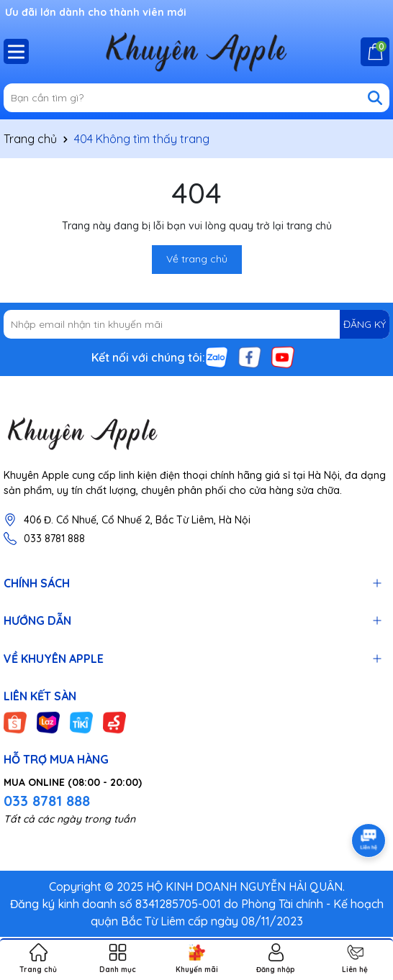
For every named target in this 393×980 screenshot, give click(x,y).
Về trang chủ (197, 259)
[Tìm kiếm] (375, 98)
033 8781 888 (54, 539)
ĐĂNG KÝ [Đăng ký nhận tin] (365, 324)
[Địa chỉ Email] (196, 324)
